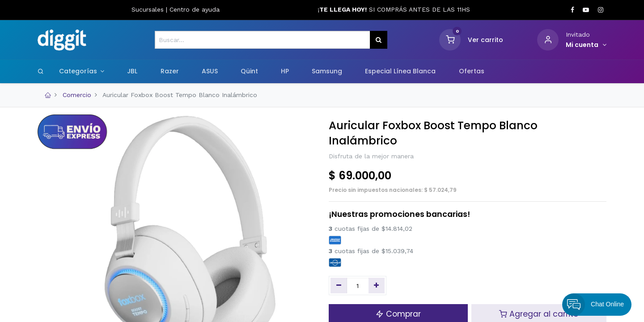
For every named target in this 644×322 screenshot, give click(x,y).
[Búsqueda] (379, 40)
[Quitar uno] (339, 286)
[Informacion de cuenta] (586, 45)
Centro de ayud (193, 9)
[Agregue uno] (377, 286)
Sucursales (149, 9)
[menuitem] (132, 72)
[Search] (41, 71)
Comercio (77, 95)
